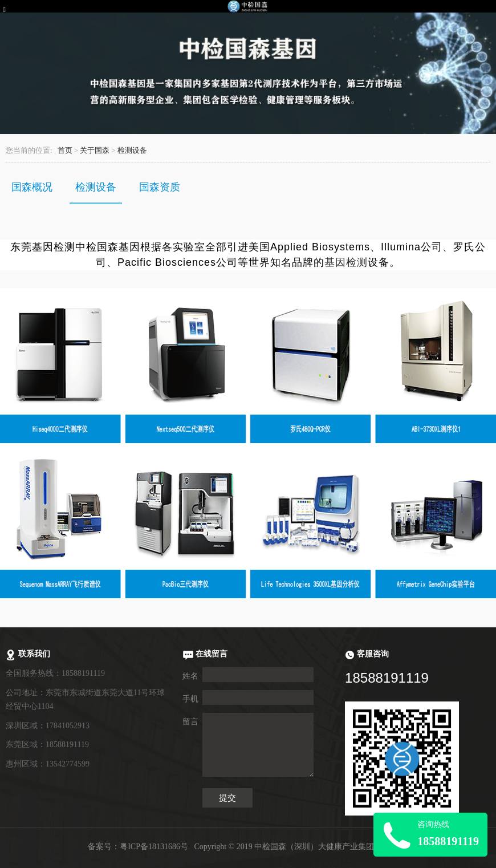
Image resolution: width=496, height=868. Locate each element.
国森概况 (32, 187)
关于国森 (95, 151)
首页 (65, 151)
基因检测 (346, 262)
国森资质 (160, 187)
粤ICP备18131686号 (154, 847)
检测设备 (132, 151)
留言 (190, 722)
